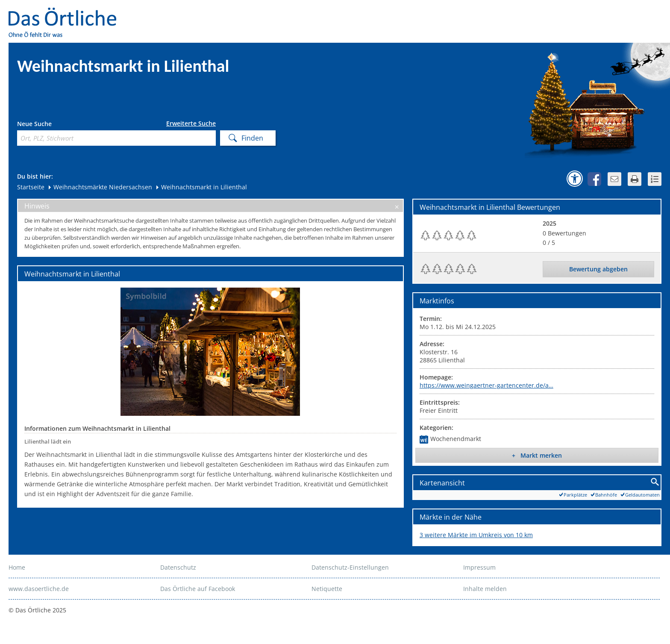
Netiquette (327, 589)
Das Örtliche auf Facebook (198, 589)
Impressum (479, 567)
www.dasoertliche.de (39, 589)
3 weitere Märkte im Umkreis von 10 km (476, 535)
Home (17, 567)
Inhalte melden (485, 589)
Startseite (31, 187)
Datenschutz (178, 567)
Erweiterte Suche (191, 124)
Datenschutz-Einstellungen (350, 567)
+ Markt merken (537, 455)
